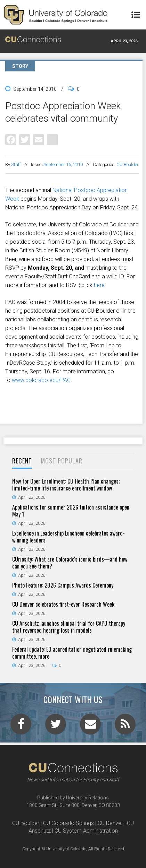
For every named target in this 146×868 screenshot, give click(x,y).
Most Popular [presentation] (62, 461)
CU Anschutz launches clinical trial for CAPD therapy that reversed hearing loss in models (69, 627)
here (99, 285)
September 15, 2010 (63, 164)
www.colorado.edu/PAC (41, 380)
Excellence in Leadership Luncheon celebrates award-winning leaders (68, 537)
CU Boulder (128, 164)
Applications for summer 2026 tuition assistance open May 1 (71, 511)
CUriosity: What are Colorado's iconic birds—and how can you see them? (70, 563)
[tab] (22, 461)
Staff (16, 164)
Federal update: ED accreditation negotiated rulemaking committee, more (72, 653)
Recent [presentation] (22, 461)
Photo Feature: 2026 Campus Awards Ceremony (63, 585)
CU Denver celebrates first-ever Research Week (63, 604)
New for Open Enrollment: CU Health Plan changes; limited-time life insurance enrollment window (66, 485)
